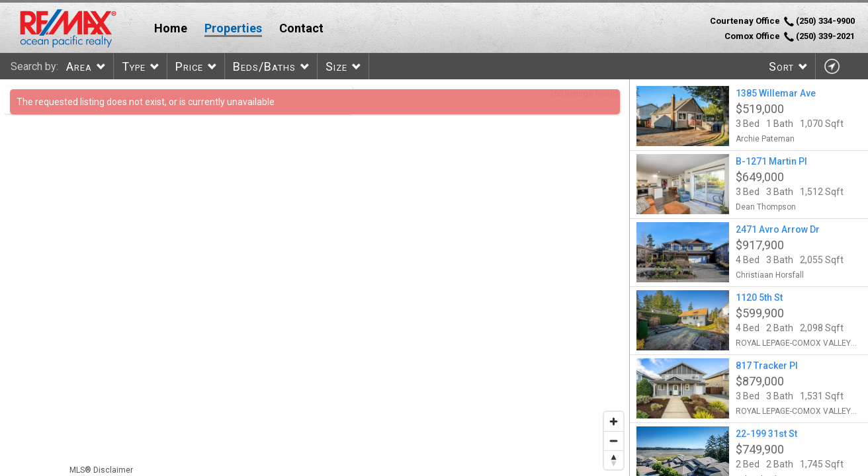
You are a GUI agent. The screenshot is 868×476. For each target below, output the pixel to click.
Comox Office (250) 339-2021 (790, 36)
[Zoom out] (614, 441)
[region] (315, 278)
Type (134, 66)
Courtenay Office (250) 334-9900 (782, 21)
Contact (301, 28)
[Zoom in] (614, 421)
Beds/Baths (264, 66)
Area (79, 66)
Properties (233, 28)
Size (336, 66)
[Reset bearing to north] (614, 460)
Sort (781, 66)
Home (171, 28)
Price (189, 66)
